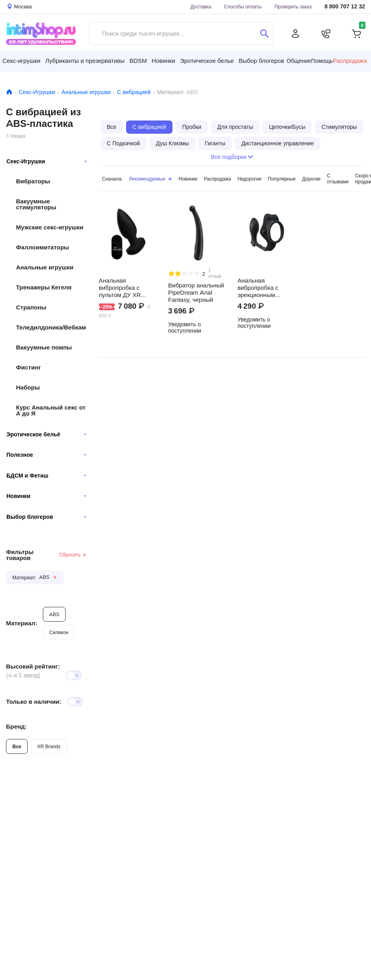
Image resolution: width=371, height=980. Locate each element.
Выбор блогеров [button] (261, 61)
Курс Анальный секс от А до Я (51, 410)
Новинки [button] (163, 61)
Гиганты (215, 143)
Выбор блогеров (46, 517)
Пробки (192, 127)
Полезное (46, 455)
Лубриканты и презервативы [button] (85, 61)
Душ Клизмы (172, 143)
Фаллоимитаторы (43, 247)
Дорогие (311, 179)
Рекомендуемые (150, 179)
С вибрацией (134, 92)
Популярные (282, 179)
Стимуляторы (339, 127)
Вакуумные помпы (44, 347)
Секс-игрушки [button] (21, 61)
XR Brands (49, 746)
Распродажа (217, 179)
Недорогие (250, 179)
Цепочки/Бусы (287, 127)
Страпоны (31, 307)
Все (17, 746)
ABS (54, 614)
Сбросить (73, 555)
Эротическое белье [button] (207, 61)
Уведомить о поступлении (185, 327)
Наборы (28, 387)
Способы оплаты (243, 7)
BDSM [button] (138, 61)
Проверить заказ (293, 7)
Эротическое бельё (46, 434)
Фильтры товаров (20, 555)
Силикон (59, 632)
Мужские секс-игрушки (50, 227)
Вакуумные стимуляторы (36, 204)
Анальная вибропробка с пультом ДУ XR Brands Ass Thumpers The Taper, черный (127, 288)
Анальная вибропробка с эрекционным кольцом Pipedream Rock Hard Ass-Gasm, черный (264, 288)
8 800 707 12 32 (345, 7)
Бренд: (16, 726)
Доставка (201, 7)
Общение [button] (299, 61)
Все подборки (232, 157)
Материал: (22, 623)
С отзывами (338, 179)
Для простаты (235, 127)
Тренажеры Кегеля (44, 287)
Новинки (46, 496)
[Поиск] (264, 34)
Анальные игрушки (86, 92)
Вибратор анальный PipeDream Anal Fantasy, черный (196, 293)
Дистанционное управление (278, 143)
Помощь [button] (322, 61)
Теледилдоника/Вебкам (51, 327)
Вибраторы (33, 181)
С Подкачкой (123, 143)
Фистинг (28, 367)
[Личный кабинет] (295, 34)
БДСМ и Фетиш (46, 476)
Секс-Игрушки (37, 92)
